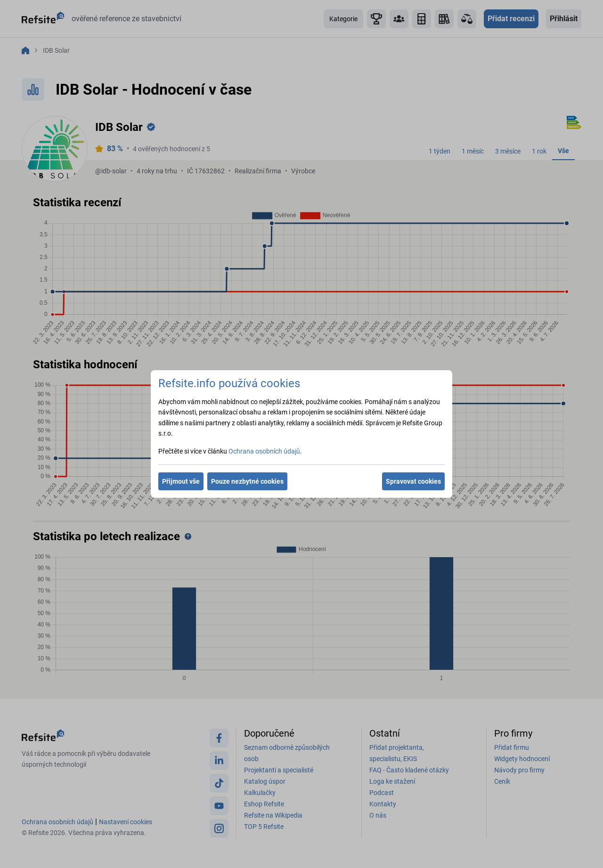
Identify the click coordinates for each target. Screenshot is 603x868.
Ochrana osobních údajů (264, 451)
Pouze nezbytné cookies (247, 481)
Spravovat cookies (413, 481)
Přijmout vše (181, 481)
